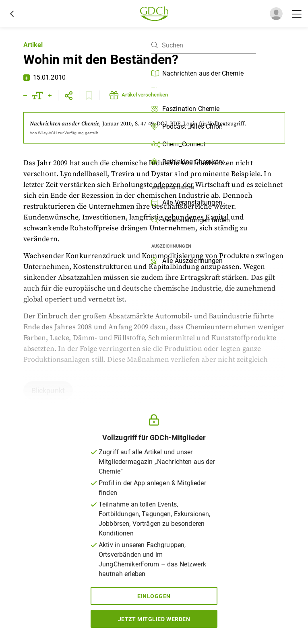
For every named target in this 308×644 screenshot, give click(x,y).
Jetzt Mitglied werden (154, 619)
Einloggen (154, 596)
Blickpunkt (48, 391)
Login (190, 124)
